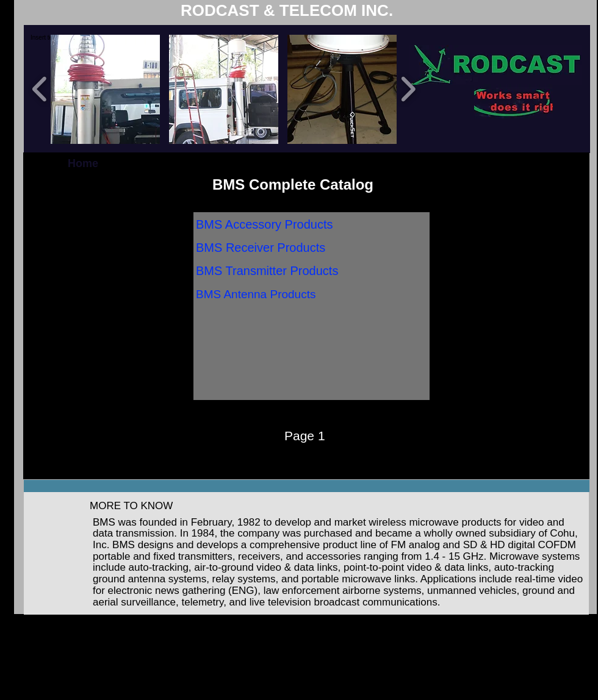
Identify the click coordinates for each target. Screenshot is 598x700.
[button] (105, 89)
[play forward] (408, 89)
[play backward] (40, 89)
